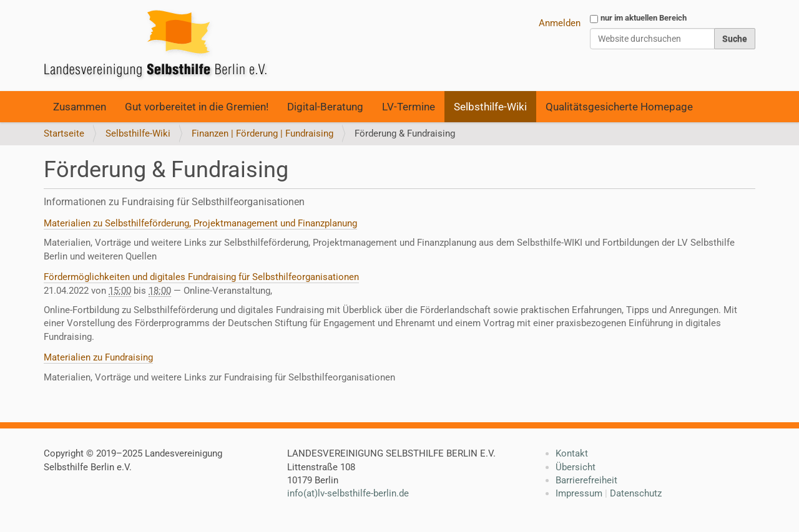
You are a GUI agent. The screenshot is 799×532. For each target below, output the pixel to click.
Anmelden (560, 23)
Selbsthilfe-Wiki (490, 107)
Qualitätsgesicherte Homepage (619, 107)
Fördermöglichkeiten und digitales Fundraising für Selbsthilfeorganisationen (201, 277)
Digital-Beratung (325, 107)
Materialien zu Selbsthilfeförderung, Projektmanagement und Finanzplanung (200, 223)
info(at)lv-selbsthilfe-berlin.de (348, 493)
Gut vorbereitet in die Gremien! (197, 107)
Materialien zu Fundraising (98, 357)
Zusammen (80, 107)
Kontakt (572, 453)
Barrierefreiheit (586, 480)
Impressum (579, 493)
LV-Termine (409, 107)
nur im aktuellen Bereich (644, 18)
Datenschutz (636, 493)
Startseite (64, 133)
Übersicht (576, 467)
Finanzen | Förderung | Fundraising (262, 133)
